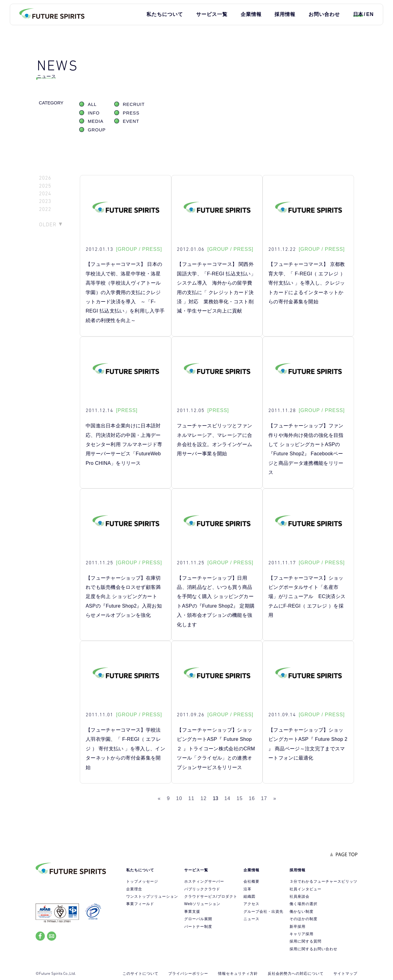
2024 (45, 194)
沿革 (247, 889)
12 (204, 798)
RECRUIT (134, 104)
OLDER (48, 224)
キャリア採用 (302, 934)
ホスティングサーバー (204, 881)
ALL (92, 104)
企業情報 (251, 14)
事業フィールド (140, 904)
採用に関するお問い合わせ (313, 949)
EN (370, 14)
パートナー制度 (198, 927)
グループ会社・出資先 (263, 912)
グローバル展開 (198, 919)
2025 (45, 186)
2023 (45, 201)
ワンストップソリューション (152, 896)
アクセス (251, 904)
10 (179, 798)
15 (240, 798)
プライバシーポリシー (188, 974)
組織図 (249, 896)
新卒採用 (298, 927)
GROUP (97, 130)
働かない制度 (302, 912)
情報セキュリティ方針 (238, 974)
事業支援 (192, 912)
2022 (45, 209)
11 (191, 798)
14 (228, 798)
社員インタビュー (305, 889)
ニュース (251, 919)
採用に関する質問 (305, 941)
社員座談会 (300, 896)
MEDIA (96, 121)
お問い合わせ (324, 14)
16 (252, 798)
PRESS (131, 113)
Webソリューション (202, 904)
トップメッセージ (142, 881)
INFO (94, 113)
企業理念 (134, 889)
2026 (45, 178)
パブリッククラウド (202, 889)
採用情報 (285, 14)
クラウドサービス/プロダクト (211, 896)
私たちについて (165, 14)
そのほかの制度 (304, 919)
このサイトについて (140, 974)
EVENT (131, 121)
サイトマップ (345, 974)
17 (264, 798)
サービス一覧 (212, 14)
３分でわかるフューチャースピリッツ (323, 881)
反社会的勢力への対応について (296, 974)
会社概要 (251, 881)
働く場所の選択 (304, 904)
